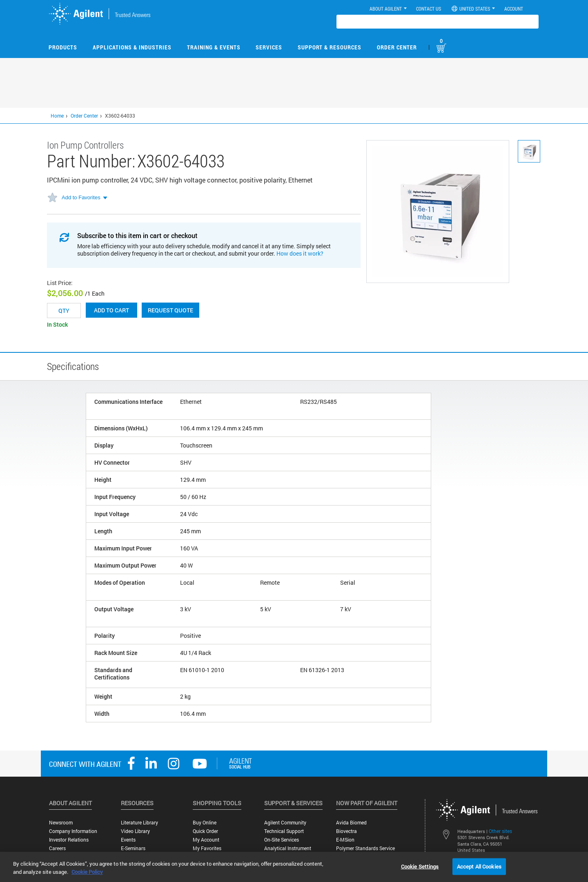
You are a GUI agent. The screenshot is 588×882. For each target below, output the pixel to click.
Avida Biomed (351, 823)
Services (269, 47)
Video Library (135, 831)
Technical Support (284, 831)
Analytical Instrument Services (288, 851)
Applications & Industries (132, 47)
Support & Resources (330, 47)
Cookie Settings (420, 866)
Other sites (500, 831)
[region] (294, 867)
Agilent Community (285, 823)
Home (57, 116)
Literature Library (139, 823)
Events (128, 840)
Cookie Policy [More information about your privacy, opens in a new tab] (87, 872)
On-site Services (282, 840)
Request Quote (170, 310)
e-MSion (345, 840)
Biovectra (346, 831)
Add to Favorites (81, 197)
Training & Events (214, 47)
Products (63, 47)
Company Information (73, 831)
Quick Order (205, 831)
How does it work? (300, 253)
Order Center (397, 47)
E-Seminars (133, 848)
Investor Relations (69, 840)
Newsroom (61, 823)
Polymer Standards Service (365, 848)
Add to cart (111, 310)
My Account (206, 840)
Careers (57, 848)
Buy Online (205, 823)
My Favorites (207, 848)
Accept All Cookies (479, 866)
